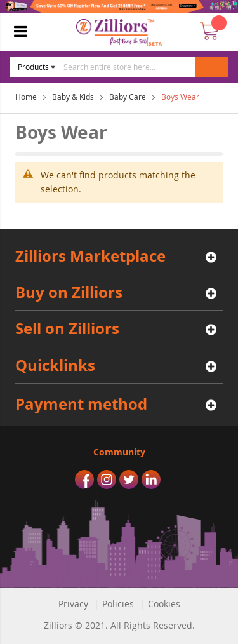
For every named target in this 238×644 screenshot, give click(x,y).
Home (26, 97)
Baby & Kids (73, 97)
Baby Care (128, 97)
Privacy (73, 604)
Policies (118, 604)
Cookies (164, 604)
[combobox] (141, 67)
